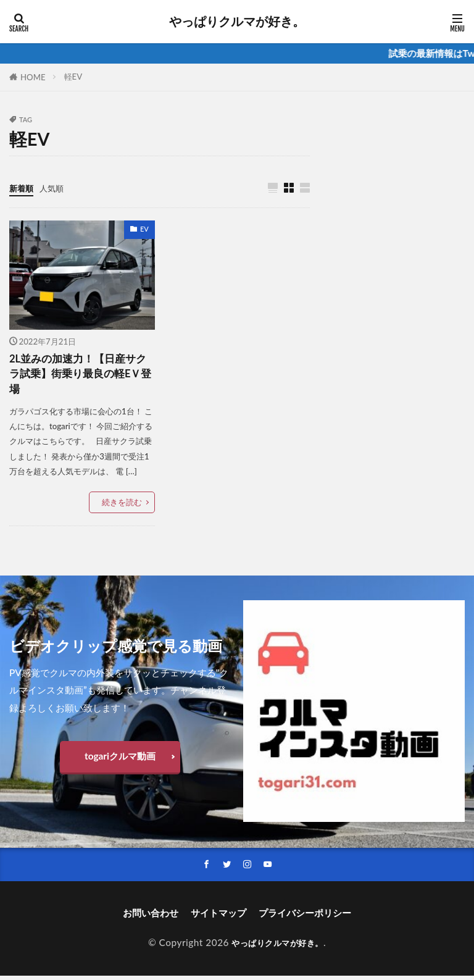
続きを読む (122, 505)
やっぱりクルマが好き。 (237, 22)
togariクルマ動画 (120, 760)
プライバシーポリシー (305, 918)
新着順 (23, 188)
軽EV (73, 77)
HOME (33, 77)
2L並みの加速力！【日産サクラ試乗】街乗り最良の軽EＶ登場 (82, 376)
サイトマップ (218, 918)
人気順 (57, 188)
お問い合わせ (151, 918)
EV (144, 229)
